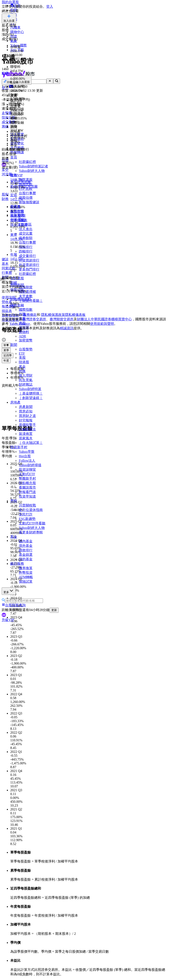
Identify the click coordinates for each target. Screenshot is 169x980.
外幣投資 (26, 573)
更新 (54, 610)
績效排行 (26, 550)
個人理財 (26, 375)
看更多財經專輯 (31, 532)
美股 (22, 358)
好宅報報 (26, 420)
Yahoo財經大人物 (32, 528)
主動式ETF (27, 474)
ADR (22, 336)
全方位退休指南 (31, 510)
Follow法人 (27, 461)
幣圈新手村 (27, 478)
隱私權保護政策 (53, 315)
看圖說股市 (27, 487)
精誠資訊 (67, 328)
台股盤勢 (26, 349)
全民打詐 (26, 514)
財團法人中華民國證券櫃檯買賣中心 (104, 319)
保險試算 (26, 581)
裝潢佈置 (26, 434)
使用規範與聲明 (102, 324)
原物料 (24, 332)
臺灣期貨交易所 (62, 319)
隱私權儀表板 (75, 315)
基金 (14, 537)
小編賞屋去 (27, 429)
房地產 (15, 402)
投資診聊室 (27, 470)
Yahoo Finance (20, 324)
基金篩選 (26, 555)
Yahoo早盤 (27, 452)
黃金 (22, 367)
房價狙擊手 (27, 425)
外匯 (22, 371)
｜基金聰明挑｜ (31, 393)
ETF (22, 354)
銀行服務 (17, 564)
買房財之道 (27, 416)
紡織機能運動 (21, 299)
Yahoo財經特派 (30, 389)
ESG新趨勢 (27, 519)
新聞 (14, 345)
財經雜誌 (26, 384)
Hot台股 (25, 456)
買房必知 (26, 411)
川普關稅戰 (27, 505)
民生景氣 (26, 380)
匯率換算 (26, 568)
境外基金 (26, 546)
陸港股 (24, 362)
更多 (9, 591)
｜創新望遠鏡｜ (31, 398)
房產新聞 (26, 407)
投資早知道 (27, 496)
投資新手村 (19, 447)
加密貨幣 (26, 340)
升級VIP (8, 620)
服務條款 (30, 315)
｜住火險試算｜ (31, 443)
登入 (50, 7)
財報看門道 (27, 492)
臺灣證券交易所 (34, 319)
